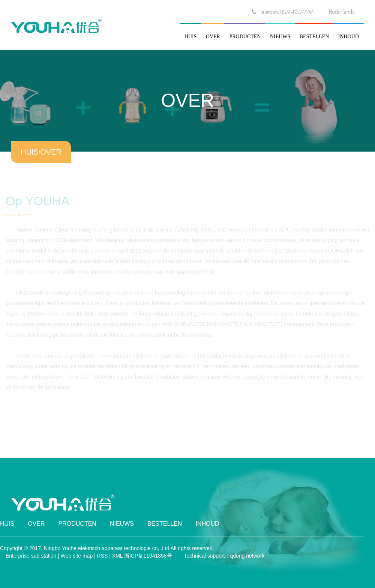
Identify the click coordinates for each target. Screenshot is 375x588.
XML (117, 556)
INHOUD (349, 37)
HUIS (191, 37)
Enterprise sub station (31, 556)
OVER (213, 37)
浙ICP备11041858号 (148, 556)
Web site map (77, 556)
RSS (103, 556)
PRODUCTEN (245, 37)
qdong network (247, 556)
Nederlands (342, 12)
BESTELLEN (314, 37)
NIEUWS (280, 37)
